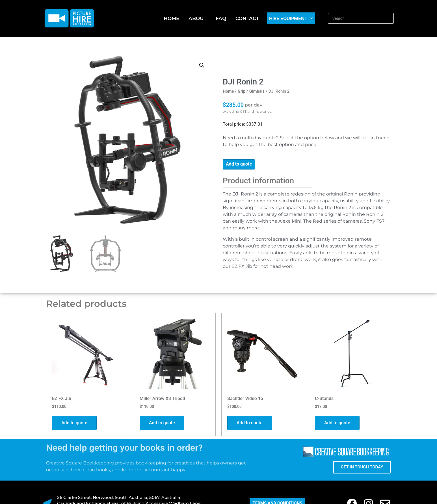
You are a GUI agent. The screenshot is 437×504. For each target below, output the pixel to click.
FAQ (221, 18)
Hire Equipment (291, 18)
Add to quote (239, 164)
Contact (247, 18)
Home (171, 18)
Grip (242, 91)
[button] (202, 65)
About (197, 18)
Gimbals (257, 91)
